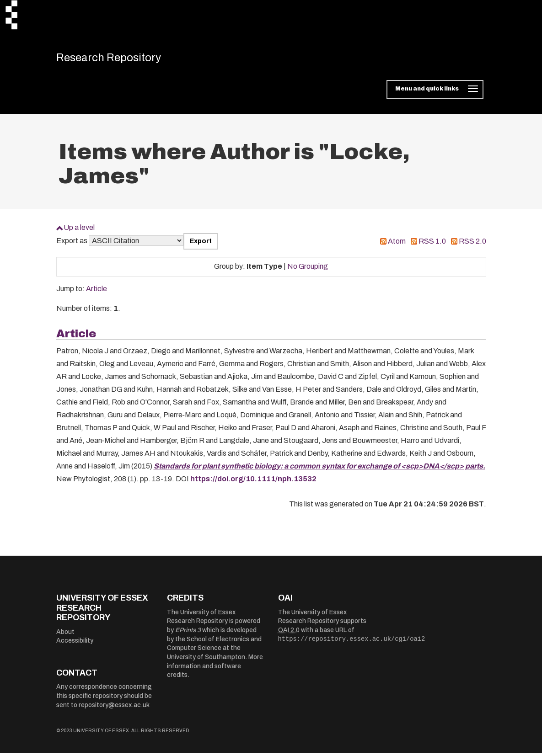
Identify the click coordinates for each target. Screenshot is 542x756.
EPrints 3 (188, 634)
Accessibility (75, 644)
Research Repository (121, 59)
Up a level (79, 231)
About (65, 635)
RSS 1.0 (432, 245)
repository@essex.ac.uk (114, 708)
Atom (397, 245)
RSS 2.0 (472, 245)
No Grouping (308, 270)
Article (97, 292)
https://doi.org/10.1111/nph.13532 (253, 482)
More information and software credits (215, 670)
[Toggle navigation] (435, 93)
